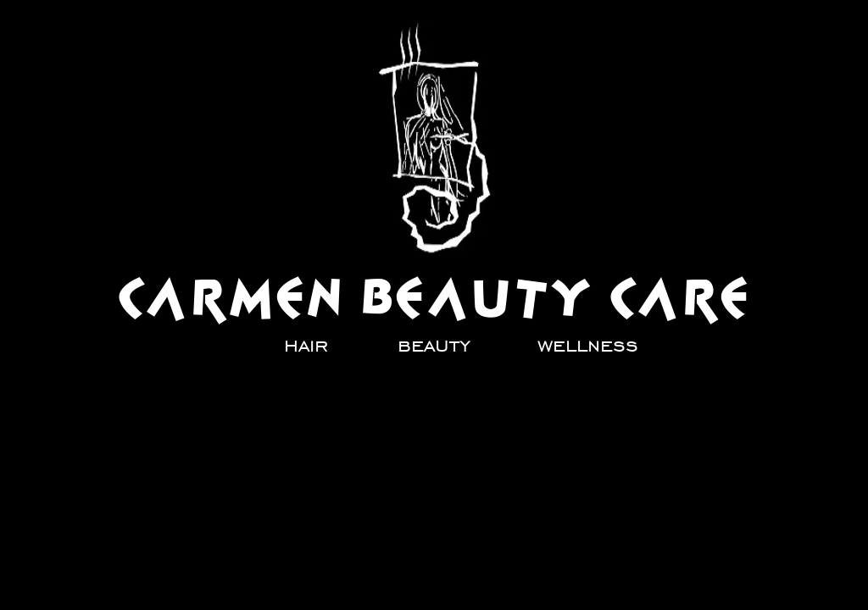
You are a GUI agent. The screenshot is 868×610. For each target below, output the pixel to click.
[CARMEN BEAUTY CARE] (435, 298)
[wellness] (588, 345)
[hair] (306, 345)
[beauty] (434, 345)
